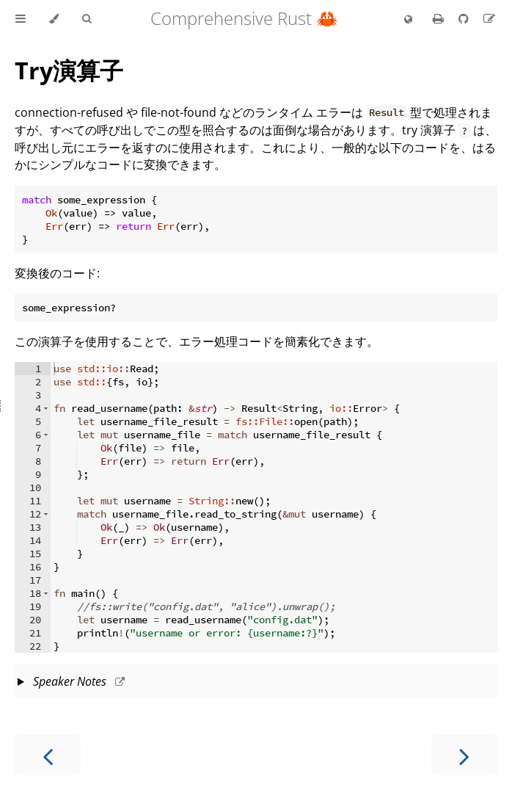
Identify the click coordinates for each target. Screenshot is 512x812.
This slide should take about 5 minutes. (256, 683)
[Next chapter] (464, 755)
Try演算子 (69, 70)
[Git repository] (465, 18)
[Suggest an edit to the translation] (489, 18)
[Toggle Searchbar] (87, 19)
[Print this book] (440, 18)
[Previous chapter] (48, 755)
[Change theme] (54, 19)
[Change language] (408, 20)
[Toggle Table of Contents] (21, 19)
